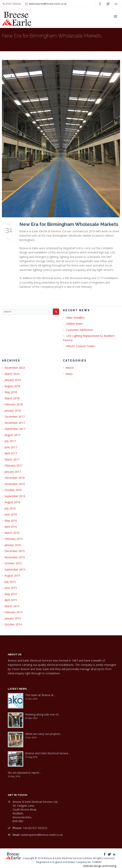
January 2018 (13, 411)
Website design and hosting (100, 866)
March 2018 (12, 398)
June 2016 (11, 514)
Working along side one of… (43, 714)
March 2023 (12, 374)
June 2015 (11, 588)
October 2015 (13, 563)
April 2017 (11, 453)
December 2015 (15, 551)
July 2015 (10, 582)
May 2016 (11, 521)
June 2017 (11, 447)
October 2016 (13, 490)
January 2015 (13, 618)
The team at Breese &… (40, 695)
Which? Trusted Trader (80, 346)
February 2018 (14, 404)
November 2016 (15, 484)
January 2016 (13, 545)
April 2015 (11, 600)
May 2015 (11, 594)
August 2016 (12, 502)
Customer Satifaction (80, 330)
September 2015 (15, 569)
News (69, 374)
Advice (70, 368)
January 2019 (13, 380)
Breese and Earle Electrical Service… (48, 753)
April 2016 (11, 527)
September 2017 (15, 429)
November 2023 (15, 368)
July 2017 (10, 441)
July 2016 (10, 508)
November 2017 (15, 423)
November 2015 (15, 557)
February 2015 (14, 612)
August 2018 (12, 386)
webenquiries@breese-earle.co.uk (42, 835)
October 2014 (13, 624)
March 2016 (12, 533)
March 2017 (12, 459)
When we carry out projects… (44, 734)
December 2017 (15, 417)
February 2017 (14, 465)
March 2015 (12, 606)
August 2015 (12, 575)
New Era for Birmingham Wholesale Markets (69, 224)
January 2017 (13, 472)
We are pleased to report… (25, 773)
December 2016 (15, 478)
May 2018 (11, 392)
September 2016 (15, 496)
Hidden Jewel (74, 324)
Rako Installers (75, 318)
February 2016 (14, 539)
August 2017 (12, 435)
